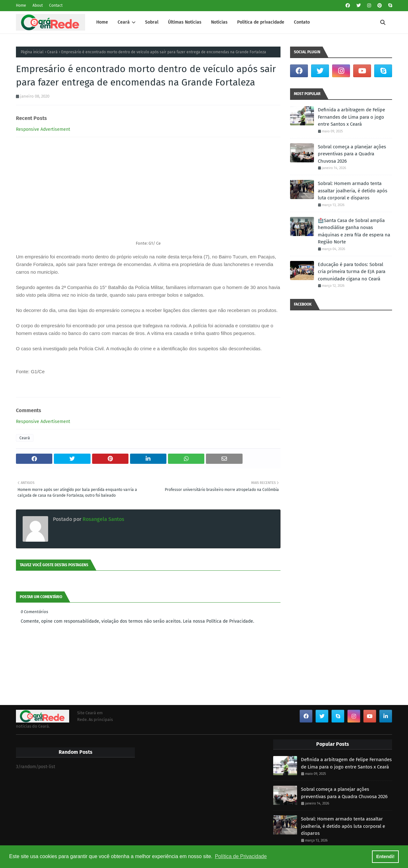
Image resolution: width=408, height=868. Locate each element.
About (38, 5)
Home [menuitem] (102, 22)
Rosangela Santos (103, 519)
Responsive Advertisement (43, 129)
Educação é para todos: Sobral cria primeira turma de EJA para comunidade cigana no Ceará (352, 272)
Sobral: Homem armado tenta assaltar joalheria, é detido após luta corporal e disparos (353, 191)
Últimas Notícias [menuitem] (185, 22)
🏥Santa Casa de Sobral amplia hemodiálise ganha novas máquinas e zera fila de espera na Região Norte (354, 231)
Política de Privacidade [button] (241, 856)
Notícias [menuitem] (219, 22)
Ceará (52, 52)
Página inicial (32, 52)
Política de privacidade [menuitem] (261, 22)
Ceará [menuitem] (124, 22)
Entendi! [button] (385, 857)
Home (21, 5)
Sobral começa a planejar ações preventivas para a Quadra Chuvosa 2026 (352, 154)
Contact (56, 5)
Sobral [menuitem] (152, 22)
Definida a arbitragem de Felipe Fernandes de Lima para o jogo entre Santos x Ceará (351, 117)
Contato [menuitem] (302, 22)
